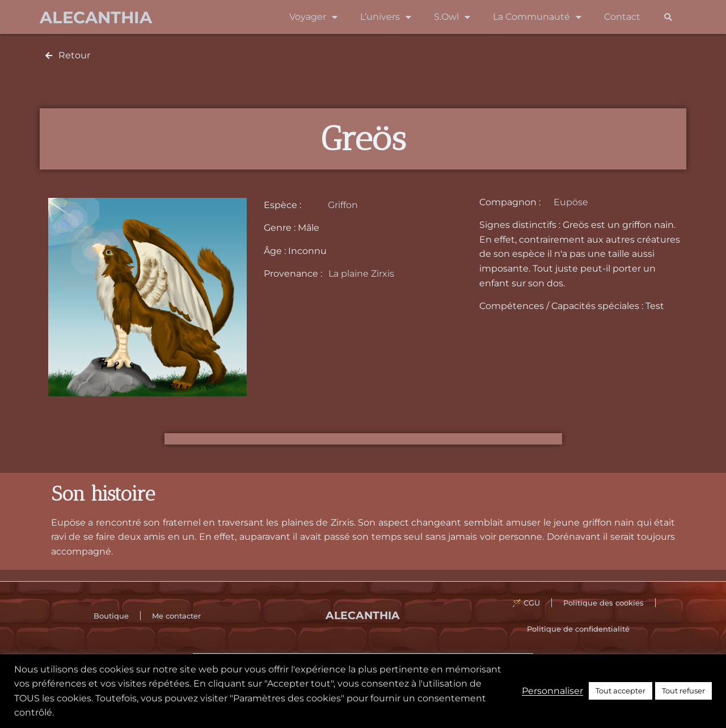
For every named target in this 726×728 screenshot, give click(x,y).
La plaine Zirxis (361, 274)
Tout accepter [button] (621, 691)
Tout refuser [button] (683, 691)
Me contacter (176, 616)
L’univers (386, 17)
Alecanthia (96, 17)
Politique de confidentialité (578, 629)
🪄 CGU (526, 603)
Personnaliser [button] (552, 691)
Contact (622, 17)
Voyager (313, 17)
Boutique (111, 616)
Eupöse (571, 202)
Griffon (343, 205)
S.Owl (452, 17)
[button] (668, 17)
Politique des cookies (603, 603)
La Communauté (537, 17)
